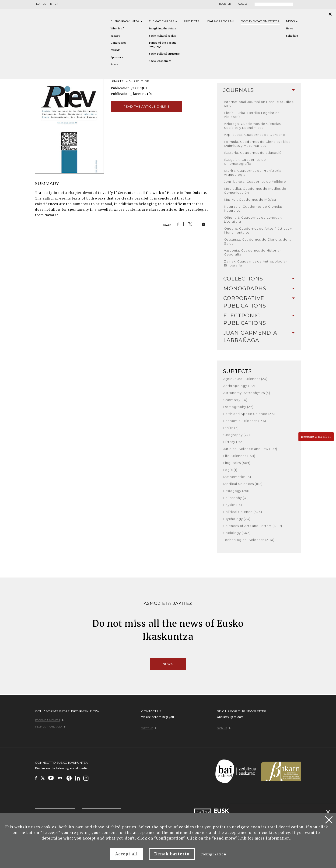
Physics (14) (233, 505)
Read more (225, 838)
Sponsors (117, 57)
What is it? (117, 28)
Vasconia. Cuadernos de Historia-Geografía (252, 252)
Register (225, 4)
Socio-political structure (164, 54)
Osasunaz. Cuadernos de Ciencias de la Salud (258, 241)
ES (44, 4)
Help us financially (50, 727)
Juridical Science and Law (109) (250, 449)
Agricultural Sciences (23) (245, 379)
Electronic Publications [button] (259, 319)
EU (38, 4)
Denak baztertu (172, 854)
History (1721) (234, 442)
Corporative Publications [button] (259, 302)
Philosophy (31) (236, 498)
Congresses (118, 43)
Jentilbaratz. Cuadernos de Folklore (255, 182)
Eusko (126, 21)
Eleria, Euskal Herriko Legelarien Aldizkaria (252, 115)
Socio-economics (160, 61)
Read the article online (147, 106)
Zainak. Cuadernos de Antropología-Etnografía (255, 263)
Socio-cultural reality (162, 36)
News (292, 21)
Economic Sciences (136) (245, 421)
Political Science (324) (243, 512)
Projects (191, 21)
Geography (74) (237, 435)
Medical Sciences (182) (243, 484)
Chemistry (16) (235, 400)
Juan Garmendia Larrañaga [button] (259, 337)
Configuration (213, 854)
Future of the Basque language (163, 45)
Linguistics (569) (237, 463)
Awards (115, 50)
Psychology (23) (237, 519)
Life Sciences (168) (239, 456)
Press (114, 64)
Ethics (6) (231, 428)
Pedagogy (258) (237, 491)
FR (50, 4)
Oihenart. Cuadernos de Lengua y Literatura (253, 219)
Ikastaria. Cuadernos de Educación (254, 153)
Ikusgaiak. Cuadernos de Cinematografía (245, 162)
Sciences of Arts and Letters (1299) (253, 526)
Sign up (224, 728)
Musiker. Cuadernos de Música (250, 199)
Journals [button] (259, 90)
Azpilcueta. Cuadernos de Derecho (255, 135)
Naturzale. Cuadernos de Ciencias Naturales (253, 208)
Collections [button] (259, 279)
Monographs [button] (259, 289)
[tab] (259, 90)
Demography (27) (238, 407)
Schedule (292, 36)
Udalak (220, 21)
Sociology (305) (237, 533)
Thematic (163, 21)
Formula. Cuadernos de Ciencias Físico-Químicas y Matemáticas (258, 144)
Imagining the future (163, 28)
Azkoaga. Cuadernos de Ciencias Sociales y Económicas (252, 126)
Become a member (316, 437)
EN (57, 4)
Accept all (127, 854)
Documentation (260, 21)
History (115, 36)
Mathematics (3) (237, 477)
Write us (149, 728)
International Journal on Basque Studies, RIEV (259, 104)
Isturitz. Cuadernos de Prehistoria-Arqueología (253, 173)
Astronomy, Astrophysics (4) (247, 393)
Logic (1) (230, 470)
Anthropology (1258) (241, 386)
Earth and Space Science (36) (249, 414)
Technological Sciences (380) (249, 540)
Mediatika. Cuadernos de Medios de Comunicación (255, 191)
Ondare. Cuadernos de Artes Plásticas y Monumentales (258, 230)
